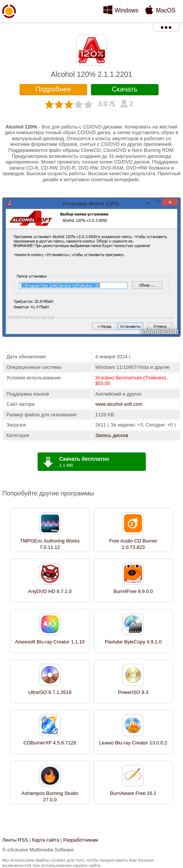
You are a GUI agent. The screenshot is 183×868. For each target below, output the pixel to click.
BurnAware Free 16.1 (133, 793)
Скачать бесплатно (84, 459)
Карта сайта (45, 840)
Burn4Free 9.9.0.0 (133, 591)
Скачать (124, 89)
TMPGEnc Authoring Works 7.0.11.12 (50, 544)
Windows (126, 10)
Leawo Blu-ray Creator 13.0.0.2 (133, 743)
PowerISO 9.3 (133, 692)
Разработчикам (80, 840)
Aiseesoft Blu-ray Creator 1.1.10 (50, 642)
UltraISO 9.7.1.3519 (50, 692)
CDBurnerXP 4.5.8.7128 (50, 743)
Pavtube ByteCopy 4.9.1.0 (133, 642)
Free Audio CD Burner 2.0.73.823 (133, 544)
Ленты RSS (15, 840)
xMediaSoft (9, 29)
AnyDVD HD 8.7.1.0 (50, 591)
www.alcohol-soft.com (119, 404)
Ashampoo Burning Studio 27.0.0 (50, 796)
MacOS (166, 10)
